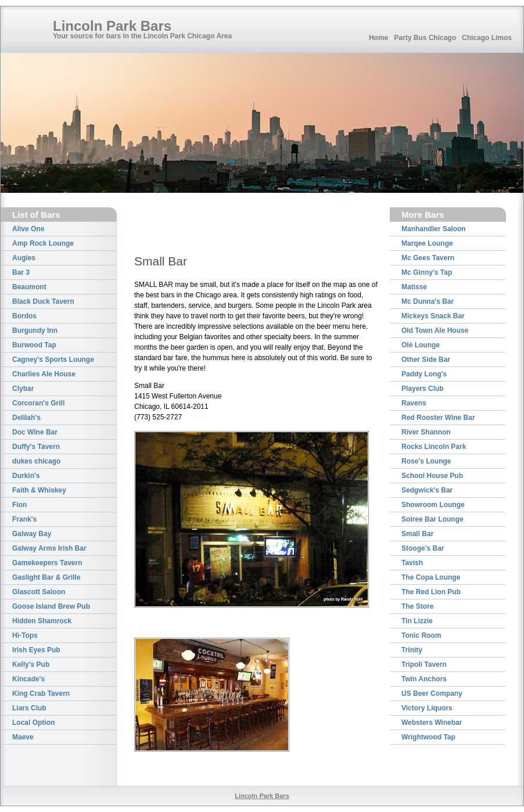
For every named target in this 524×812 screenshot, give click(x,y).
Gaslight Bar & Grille (46, 577)
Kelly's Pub (31, 664)
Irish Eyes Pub (36, 650)
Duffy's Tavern (36, 447)
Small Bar (417, 534)
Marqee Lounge (427, 243)
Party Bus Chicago (425, 38)
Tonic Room (421, 635)
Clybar (23, 389)
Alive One (28, 229)
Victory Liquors (427, 708)
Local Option (33, 723)
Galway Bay (32, 534)
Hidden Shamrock (42, 621)
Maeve (23, 737)
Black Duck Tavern (43, 301)
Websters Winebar (432, 723)
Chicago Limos (487, 38)
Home (378, 38)
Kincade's (28, 679)
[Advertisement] (202, 225)
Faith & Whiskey (39, 490)
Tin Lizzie (417, 621)
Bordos (24, 316)
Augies (24, 258)
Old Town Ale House (435, 330)
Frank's (24, 519)
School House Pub (432, 476)
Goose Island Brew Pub (51, 606)
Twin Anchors (424, 679)
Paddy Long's (424, 374)
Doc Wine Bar (35, 432)
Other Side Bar (426, 360)
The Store (417, 606)
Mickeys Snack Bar (433, 316)
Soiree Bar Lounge (433, 519)
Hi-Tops (25, 635)
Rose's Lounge (426, 461)
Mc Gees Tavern (428, 258)
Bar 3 (21, 272)
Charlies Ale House (44, 374)
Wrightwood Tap (428, 737)
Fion (19, 505)
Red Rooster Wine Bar (438, 418)
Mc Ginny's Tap (427, 272)
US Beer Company (432, 694)
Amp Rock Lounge (43, 243)
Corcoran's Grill (38, 403)
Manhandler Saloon (434, 229)
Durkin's (26, 476)
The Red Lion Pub (431, 592)
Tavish (412, 563)
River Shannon (426, 432)
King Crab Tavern (41, 694)
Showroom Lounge (433, 505)
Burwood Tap (34, 345)
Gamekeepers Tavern (47, 563)
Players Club (423, 389)
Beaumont (29, 287)
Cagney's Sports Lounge (53, 360)
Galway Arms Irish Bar (49, 548)
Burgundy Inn (35, 330)
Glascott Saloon (39, 592)
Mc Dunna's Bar (428, 301)
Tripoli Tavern (424, 664)
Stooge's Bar (423, 548)
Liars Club (29, 708)
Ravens (414, 403)
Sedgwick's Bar (427, 490)
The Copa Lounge (431, 577)
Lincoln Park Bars (112, 26)
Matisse (414, 287)
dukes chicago (36, 461)
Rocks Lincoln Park (434, 447)
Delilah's (26, 418)
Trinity (412, 650)
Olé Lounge (421, 345)
